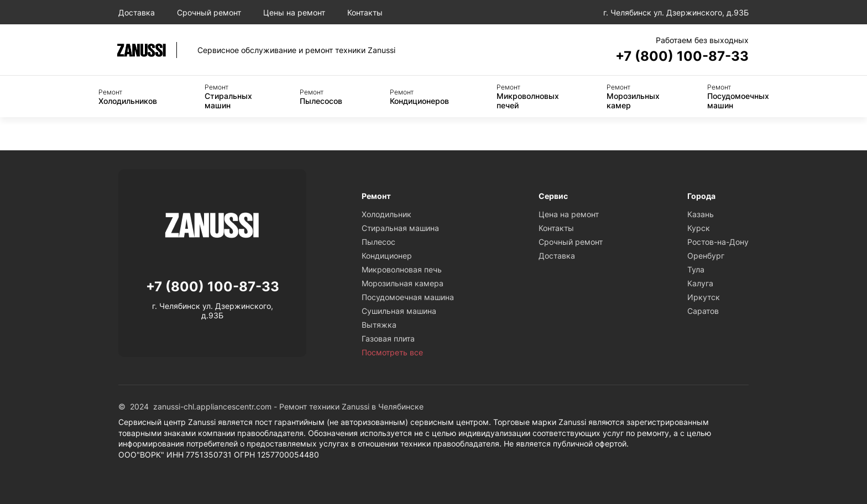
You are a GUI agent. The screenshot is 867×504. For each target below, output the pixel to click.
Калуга (700, 283)
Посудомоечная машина (408, 297)
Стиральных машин (228, 96)
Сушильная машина (399, 311)
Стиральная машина (400, 228)
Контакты (365, 12)
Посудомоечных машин (738, 96)
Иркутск (704, 297)
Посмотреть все (392, 352)
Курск (699, 228)
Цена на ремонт (569, 214)
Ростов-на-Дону (718, 242)
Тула (696, 269)
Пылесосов (321, 97)
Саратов (703, 311)
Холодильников (128, 97)
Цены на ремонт (294, 12)
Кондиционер (387, 256)
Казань (701, 214)
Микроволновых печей (528, 96)
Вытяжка (379, 325)
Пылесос (378, 242)
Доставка (137, 12)
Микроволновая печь (402, 269)
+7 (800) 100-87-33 (682, 56)
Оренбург (706, 256)
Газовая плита (388, 338)
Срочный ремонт (209, 12)
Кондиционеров (419, 97)
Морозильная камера (403, 283)
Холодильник (387, 214)
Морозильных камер (633, 96)
